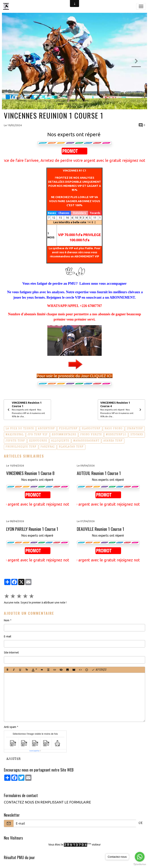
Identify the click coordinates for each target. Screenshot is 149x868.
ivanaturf (135, 429)
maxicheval (15, 435)
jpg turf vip (38, 435)
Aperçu (99, 670)
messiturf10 (116, 435)
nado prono (114, 429)
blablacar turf (71, 447)
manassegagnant (86, 441)
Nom (7, 620)
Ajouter (14, 759)
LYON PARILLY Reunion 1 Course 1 (32, 529)
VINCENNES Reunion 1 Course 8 (30, 473)
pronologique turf (21, 447)
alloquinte (60, 441)
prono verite (91, 435)
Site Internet (11, 653)
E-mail (8, 636)
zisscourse (38, 441)
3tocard (137, 435)
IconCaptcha (34, 751)
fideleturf (68, 429)
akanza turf (113, 441)
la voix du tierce (20, 429)
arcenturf (46, 429)
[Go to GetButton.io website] (140, 864)
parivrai (48, 447)
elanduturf (91, 429)
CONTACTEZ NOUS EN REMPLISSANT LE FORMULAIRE (47, 802)
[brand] (7, 6)
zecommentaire (64, 435)
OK (141, 823)
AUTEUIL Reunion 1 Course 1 (99, 473)
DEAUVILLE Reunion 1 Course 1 (100, 529)
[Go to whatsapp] (140, 857)
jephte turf (15, 441)
